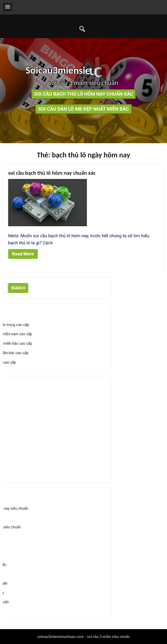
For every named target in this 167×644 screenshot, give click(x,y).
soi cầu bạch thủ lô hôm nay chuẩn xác (84, 94)
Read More (23, 254)
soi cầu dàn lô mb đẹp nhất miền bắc (83, 109)
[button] (8, 7)
